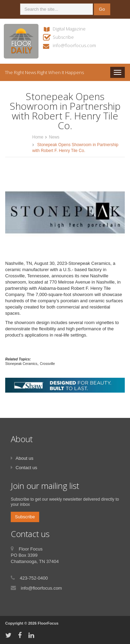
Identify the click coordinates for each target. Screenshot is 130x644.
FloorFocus (48, 623)
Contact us (26, 468)
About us (24, 458)
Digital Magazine (69, 29)
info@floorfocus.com (74, 45)
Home (38, 137)
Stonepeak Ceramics (21, 364)
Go (102, 9)
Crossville (47, 364)
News (54, 137)
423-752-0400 (34, 578)
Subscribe (63, 37)
